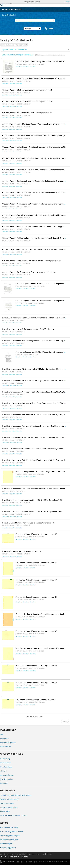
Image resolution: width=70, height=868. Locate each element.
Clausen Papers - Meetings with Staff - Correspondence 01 (27, 113)
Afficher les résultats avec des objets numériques (50, 55)
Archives (5, 9)
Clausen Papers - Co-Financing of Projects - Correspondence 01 (29, 272)
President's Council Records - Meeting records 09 (36, 534)
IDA (22, 862)
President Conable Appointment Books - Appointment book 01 (28, 523)
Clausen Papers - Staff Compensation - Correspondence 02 (27, 102)
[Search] (35, 20)
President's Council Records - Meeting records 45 (36, 683)
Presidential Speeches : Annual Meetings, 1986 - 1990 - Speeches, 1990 (32, 500)
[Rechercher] (54, 20)
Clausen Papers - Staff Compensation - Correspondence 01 (27, 90)
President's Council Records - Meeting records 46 (36, 666)
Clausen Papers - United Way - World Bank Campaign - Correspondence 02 (34, 147)
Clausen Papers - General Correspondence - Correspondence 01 (42, 284)
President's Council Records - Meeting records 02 (36, 597)
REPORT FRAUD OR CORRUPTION (18, 857)
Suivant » (66, 721)
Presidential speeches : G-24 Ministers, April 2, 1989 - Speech (28, 329)
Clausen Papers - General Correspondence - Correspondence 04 (42, 301)
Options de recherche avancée (14, 49)
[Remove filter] (27, 45)
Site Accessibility (20, 854)
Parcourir (32, 29)
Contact (49, 854)
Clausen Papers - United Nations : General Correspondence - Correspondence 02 (36, 124)
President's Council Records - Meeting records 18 (36, 580)
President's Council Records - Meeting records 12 (36, 563)
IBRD (18, 862)
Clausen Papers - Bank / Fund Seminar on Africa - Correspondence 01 (31, 261)
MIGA (30, 862)
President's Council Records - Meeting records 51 (36, 700)
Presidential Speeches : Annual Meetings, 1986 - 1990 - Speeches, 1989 (32, 512)
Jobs (43, 854)
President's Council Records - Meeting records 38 (36, 631)
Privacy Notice (9, 854)
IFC (26, 862)
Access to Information (33, 854)
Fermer (67, 2)
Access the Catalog (15, 9)
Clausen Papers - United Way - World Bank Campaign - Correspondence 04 (34, 170)
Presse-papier (49, 29)
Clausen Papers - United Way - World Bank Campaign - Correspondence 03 (34, 159)
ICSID (35, 862)
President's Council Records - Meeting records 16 (23, 552)
